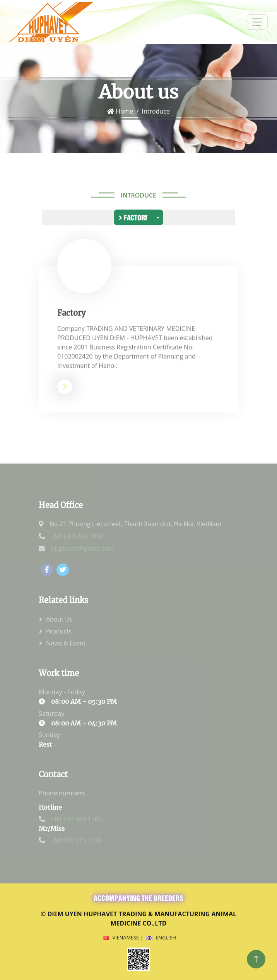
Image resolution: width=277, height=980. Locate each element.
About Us (59, 619)
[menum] (257, 22)
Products (59, 631)
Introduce (138, 196)
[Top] (256, 959)
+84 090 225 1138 (76, 840)
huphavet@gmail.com (82, 549)
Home (120, 111)
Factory (133, 218)
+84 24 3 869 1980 (77, 536)
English (166, 938)
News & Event (66, 643)
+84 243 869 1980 (76, 819)
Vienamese (126, 938)
